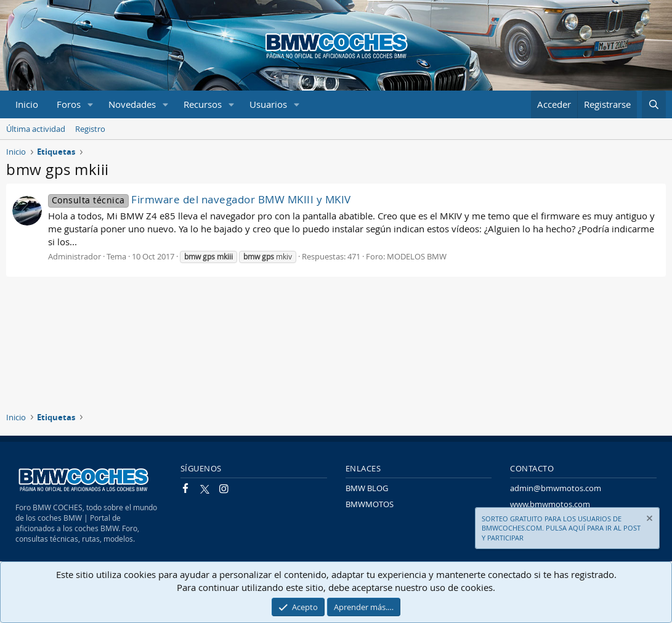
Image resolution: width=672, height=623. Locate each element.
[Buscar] (654, 104)
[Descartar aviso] (649, 520)
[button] (91, 104)
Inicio (27, 104)
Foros (69, 104)
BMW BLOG (367, 488)
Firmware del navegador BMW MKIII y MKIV (200, 199)
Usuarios (268, 104)
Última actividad (36, 129)
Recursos (203, 104)
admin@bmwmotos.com (556, 488)
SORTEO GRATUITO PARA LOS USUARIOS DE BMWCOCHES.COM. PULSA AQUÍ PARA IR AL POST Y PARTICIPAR (561, 528)
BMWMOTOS (370, 504)
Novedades (132, 104)
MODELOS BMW (417, 256)
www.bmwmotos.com (550, 504)
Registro (90, 129)
